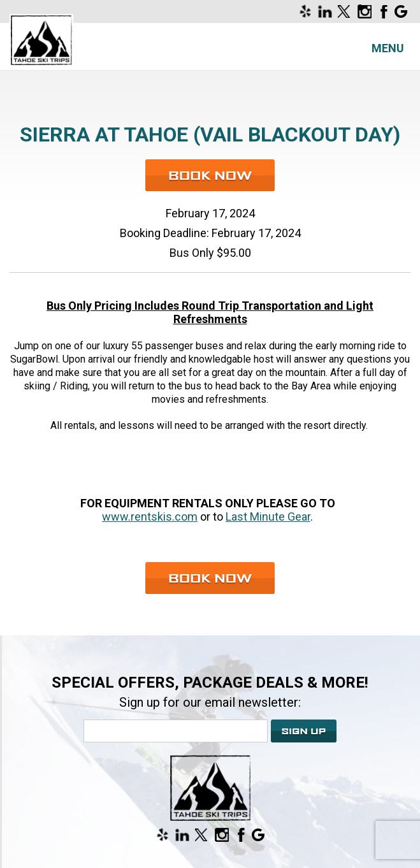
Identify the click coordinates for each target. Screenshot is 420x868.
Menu (388, 48)
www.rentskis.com (150, 517)
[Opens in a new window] (307, 11)
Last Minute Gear (268, 517)
